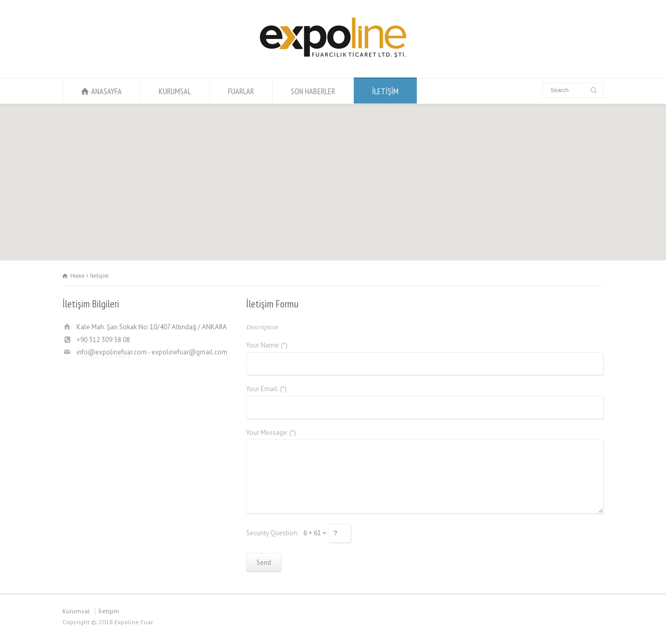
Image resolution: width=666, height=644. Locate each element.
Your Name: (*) (267, 345)
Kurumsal (76, 611)
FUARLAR (241, 91)
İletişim (109, 611)
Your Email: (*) (266, 389)
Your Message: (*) (271, 433)
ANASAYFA (106, 91)
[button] (333, 172)
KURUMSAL (175, 91)
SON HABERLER (313, 91)
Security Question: (272, 532)
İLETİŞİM (385, 91)
